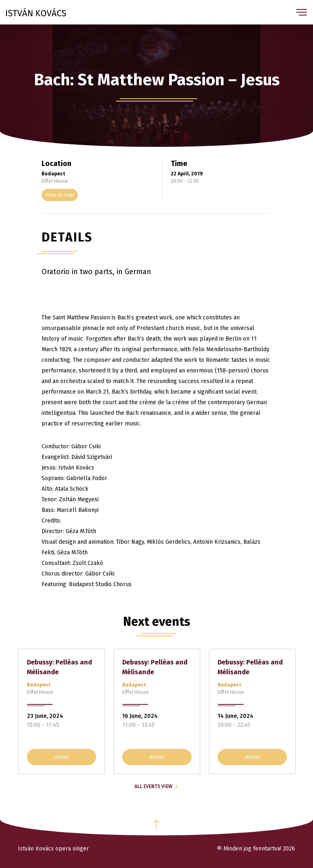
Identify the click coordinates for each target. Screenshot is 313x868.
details (62, 757)
